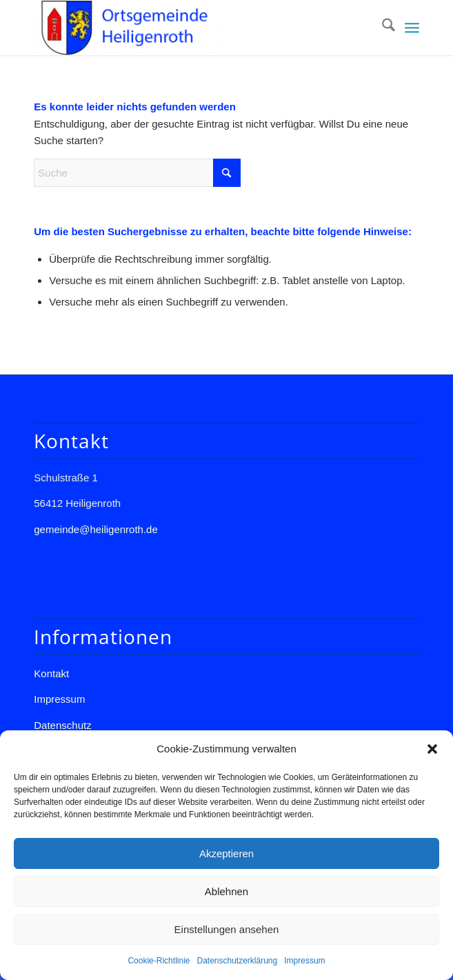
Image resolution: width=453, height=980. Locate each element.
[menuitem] (382, 28)
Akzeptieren (226, 853)
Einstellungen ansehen (227, 929)
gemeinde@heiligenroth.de (96, 529)
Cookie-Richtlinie (159, 961)
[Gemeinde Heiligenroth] (188, 28)
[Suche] (382, 28)
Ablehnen (226, 891)
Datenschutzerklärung (237, 961)
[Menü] (412, 28)
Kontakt (51, 673)
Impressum (304, 961)
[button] (432, 749)
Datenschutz (62, 725)
